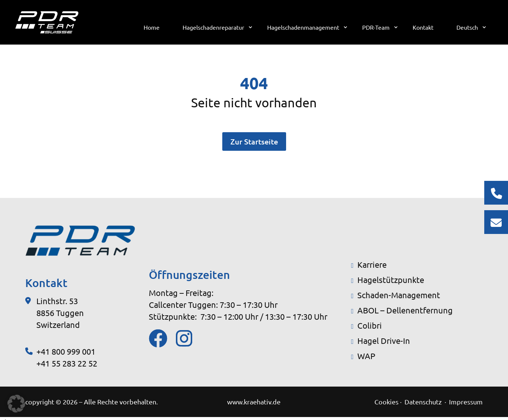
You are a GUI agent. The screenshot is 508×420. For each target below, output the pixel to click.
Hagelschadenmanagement (304, 28)
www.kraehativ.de (254, 402)
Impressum (466, 402)
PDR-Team (376, 28)
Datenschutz (424, 402)
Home (152, 28)
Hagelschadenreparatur (214, 28)
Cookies (386, 402)
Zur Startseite (254, 141)
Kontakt (423, 28)
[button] (16, 404)
